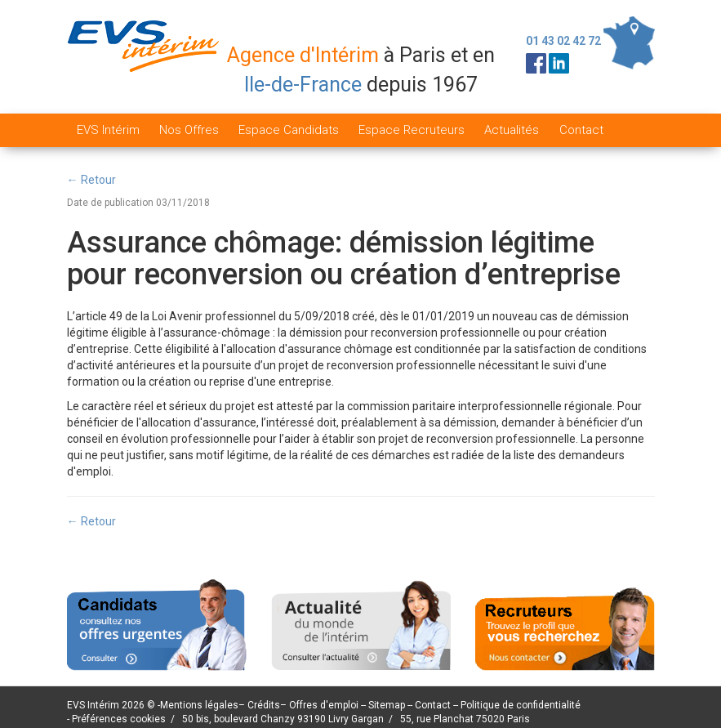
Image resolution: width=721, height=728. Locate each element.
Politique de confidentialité (521, 705)
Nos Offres (189, 130)
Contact (581, 130)
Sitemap (388, 705)
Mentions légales (199, 705)
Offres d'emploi (324, 705)
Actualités (512, 130)
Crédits (264, 705)
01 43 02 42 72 (563, 41)
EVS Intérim (108, 130)
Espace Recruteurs (412, 130)
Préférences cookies (119, 719)
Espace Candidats (289, 130)
